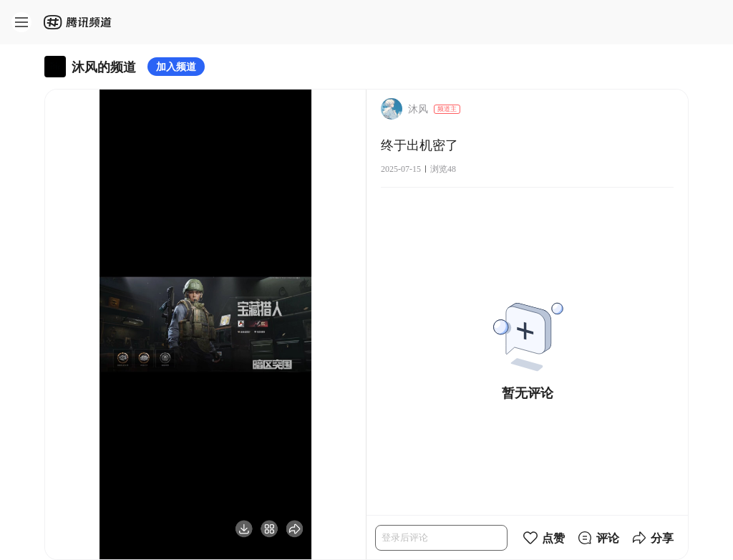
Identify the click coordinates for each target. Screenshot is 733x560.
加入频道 (176, 66)
